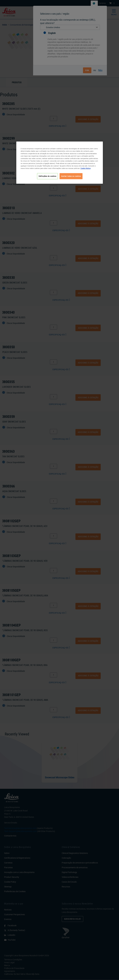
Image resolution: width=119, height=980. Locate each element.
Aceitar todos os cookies (71, 176)
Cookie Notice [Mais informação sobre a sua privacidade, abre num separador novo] (86, 168)
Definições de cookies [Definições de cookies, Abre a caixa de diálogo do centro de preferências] (47, 176)
